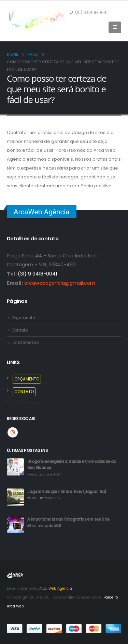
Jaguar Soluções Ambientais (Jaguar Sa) (67, 492)
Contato (20, 330)
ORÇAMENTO (27, 379)
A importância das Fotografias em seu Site (68, 519)
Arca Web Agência (56, 588)
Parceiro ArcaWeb (24, 403)
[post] (15, 467)
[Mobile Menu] (115, 27)
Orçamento (23, 318)
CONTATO (24, 392)
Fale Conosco (25, 343)
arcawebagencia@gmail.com (60, 283)
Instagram (13, 432)
